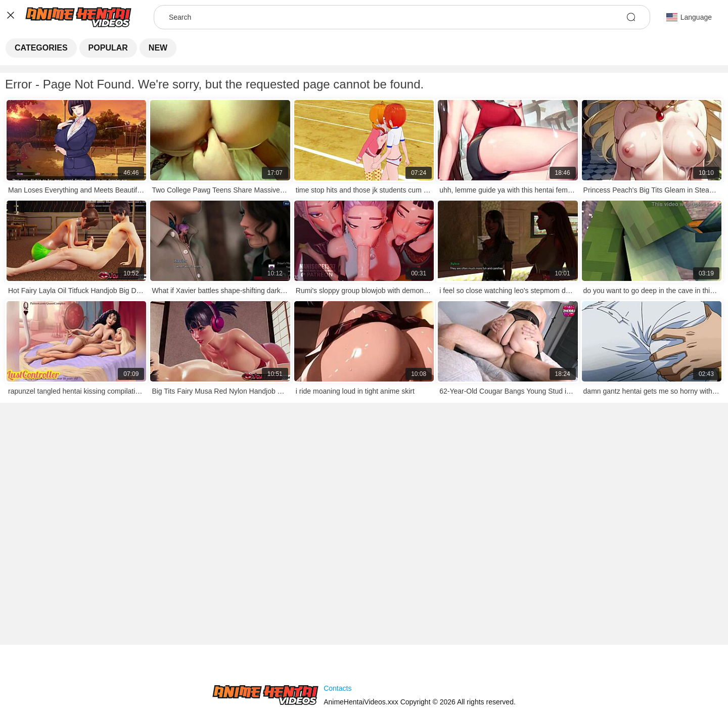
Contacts (337, 688)
